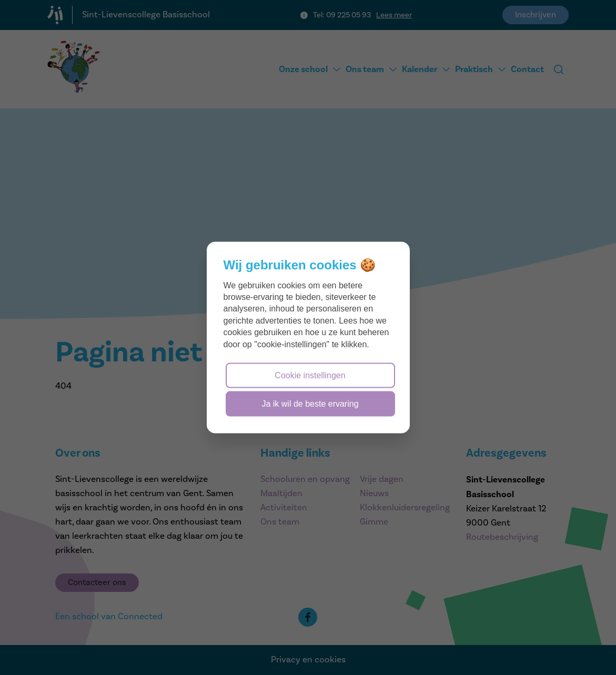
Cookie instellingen (310, 375)
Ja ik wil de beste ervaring (310, 404)
